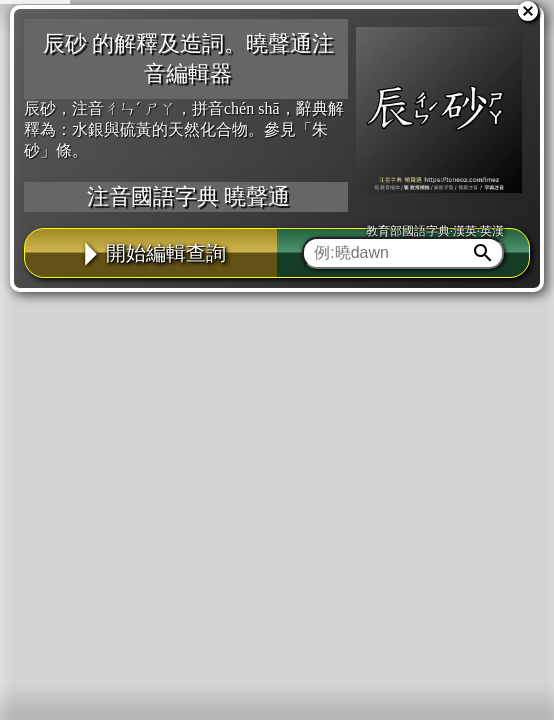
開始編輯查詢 (151, 253)
